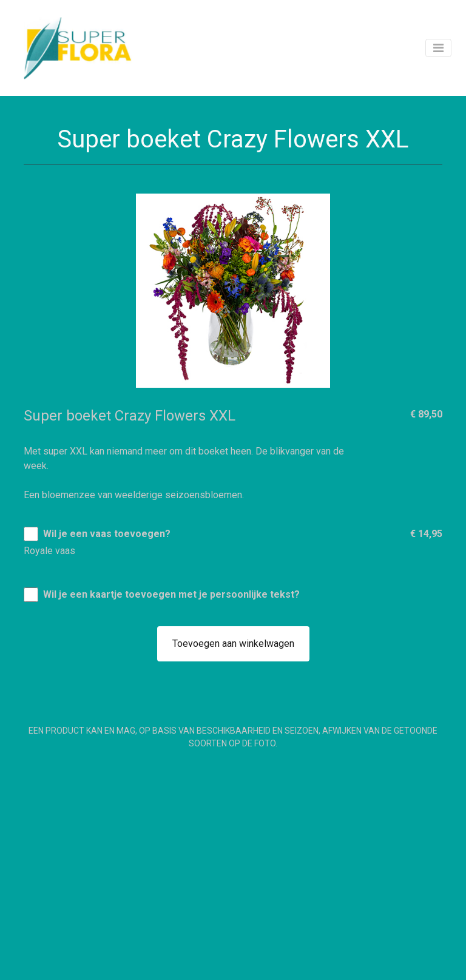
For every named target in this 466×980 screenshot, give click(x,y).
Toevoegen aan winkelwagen (233, 644)
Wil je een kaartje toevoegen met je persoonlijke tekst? (171, 594)
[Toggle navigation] (438, 48)
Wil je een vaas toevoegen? (107, 534)
